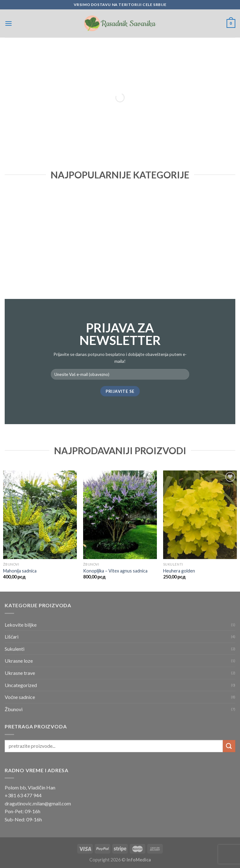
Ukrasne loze (19, 661)
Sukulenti (15, 649)
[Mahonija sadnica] (40, 515)
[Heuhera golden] (200, 515)
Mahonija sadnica (20, 571)
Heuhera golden (179, 571)
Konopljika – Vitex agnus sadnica (115, 571)
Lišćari (12, 637)
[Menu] (8, 23)
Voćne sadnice (20, 697)
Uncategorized (21, 685)
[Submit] (229, 746)
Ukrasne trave (20, 673)
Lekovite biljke (21, 625)
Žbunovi (14, 709)
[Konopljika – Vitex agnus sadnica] (120, 515)
